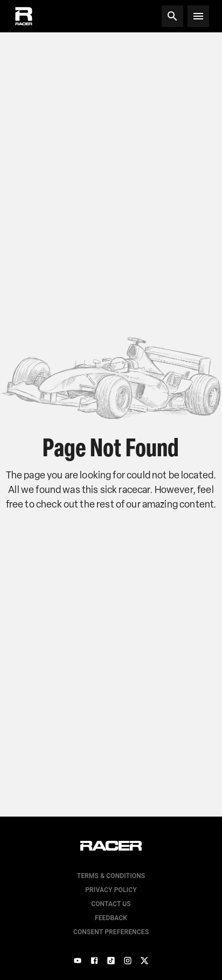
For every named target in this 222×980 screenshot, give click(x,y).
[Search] (172, 16)
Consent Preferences (111, 932)
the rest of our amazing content (147, 504)
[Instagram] (128, 961)
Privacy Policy (111, 890)
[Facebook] (94, 961)
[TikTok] (111, 961)
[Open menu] (198, 16)
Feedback (111, 918)
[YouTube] (78, 961)
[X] (144, 961)
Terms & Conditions (111, 876)
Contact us (111, 904)
